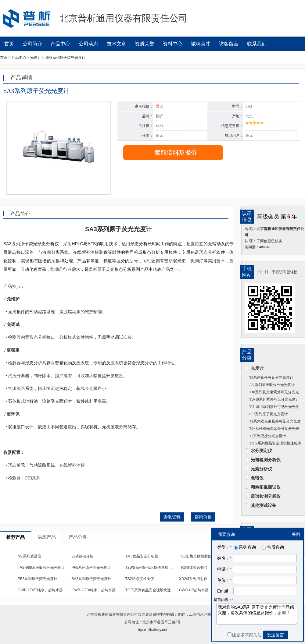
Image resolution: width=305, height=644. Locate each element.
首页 (9, 44)
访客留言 (229, 44)
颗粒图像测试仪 (266, 487)
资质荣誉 (145, 44)
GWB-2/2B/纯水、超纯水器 (93, 590)
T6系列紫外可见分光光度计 (271, 377)
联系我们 (257, 44)
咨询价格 (203, 517)
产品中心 (60, 44)
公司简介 (32, 44)
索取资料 (172, 517)
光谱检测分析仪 (266, 460)
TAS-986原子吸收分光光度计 (41, 568)
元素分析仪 (261, 469)
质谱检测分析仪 (266, 496)
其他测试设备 (264, 505)
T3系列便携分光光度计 (268, 436)
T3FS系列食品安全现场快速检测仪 (273, 444)
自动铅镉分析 (82, 556)
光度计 (257, 368)
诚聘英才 (201, 44)
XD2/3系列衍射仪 (193, 579)
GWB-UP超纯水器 (194, 590)
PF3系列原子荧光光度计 (38, 579)
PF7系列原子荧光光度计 (269, 414)
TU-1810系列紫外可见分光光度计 (272, 407)
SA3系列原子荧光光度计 (91, 579)
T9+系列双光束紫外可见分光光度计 (272, 429)
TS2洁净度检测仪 (140, 579)
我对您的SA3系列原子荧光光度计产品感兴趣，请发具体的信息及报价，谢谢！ (257, 614)
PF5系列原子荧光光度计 (91, 568)
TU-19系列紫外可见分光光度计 (274, 399)
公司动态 (88, 44)
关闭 (296, 534)
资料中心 (173, 44)
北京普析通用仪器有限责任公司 (112, 614)
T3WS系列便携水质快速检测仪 (151, 568)
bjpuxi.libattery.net (152, 630)
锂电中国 (163, 614)
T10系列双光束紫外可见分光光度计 (272, 393)
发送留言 (275, 635)
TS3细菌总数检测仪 (195, 556)
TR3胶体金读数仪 (194, 568)
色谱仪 (257, 478)
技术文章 (117, 44)
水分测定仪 (261, 451)
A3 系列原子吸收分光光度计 (272, 385)
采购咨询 (244, 547)
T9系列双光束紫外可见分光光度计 (273, 422)
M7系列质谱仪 (29, 556)
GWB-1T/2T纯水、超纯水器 (40, 590)
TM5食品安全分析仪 (142, 556)
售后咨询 (272, 547)
